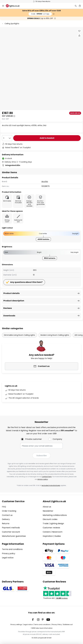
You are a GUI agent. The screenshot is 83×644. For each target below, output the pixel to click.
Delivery (6, 519)
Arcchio (45, 181)
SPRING (40, 14)
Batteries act (68, 624)
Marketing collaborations (55, 515)
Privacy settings (16, 624)
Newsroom (57, 532)
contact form (47, 477)
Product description (14, 301)
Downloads (9, 316)
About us (47, 507)
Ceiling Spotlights (12, 24)
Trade (46, 524)
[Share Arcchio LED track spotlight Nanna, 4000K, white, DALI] (79, 36)
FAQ (4, 507)
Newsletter (48, 511)
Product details (11, 293)
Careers (47, 532)
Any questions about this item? (26, 282)
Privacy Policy (57, 624)
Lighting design (57, 524)
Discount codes (50, 519)
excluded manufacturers (51, 485)
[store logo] (14, 6)
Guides (58, 536)
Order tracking (9, 511)
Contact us (7, 515)
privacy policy (43, 479)
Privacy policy (9, 553)
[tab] (21, 519)
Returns (6, 524)
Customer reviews (51, 528)
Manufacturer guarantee (14, 536)
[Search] (76, 6)
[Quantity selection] (7, 138)
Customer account (11, 532)
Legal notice (8, 558)
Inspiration (48, 536)
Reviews (8, 308)
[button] (79, 31)
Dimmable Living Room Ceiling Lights (19, 335)
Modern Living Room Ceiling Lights (55, 335)
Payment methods (11, 528)
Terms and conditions (12, 549)
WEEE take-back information (42, 628)
